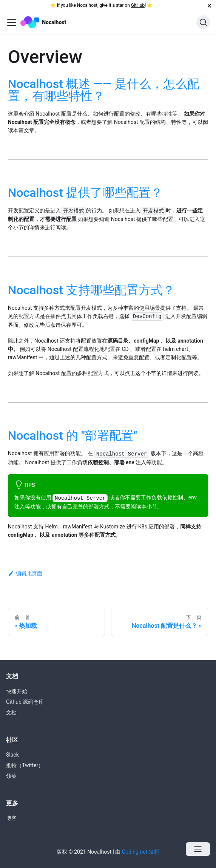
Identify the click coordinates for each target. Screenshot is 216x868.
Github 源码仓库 (25, 702)
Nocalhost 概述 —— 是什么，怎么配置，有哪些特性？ (104, 90)
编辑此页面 (25, 573)
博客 (11, 818)
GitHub (138, 5)
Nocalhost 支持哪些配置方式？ (91, 290)
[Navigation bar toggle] (12, 22)
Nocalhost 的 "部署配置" (73, 436)
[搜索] (203, 22)
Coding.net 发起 (141, 852)
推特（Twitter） (25, 765)
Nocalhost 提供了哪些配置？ (85, 193)
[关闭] (209, 5)
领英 (11, 776)
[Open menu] (198, 849)
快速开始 (17, 691)
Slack (12, 755)
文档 (11, 712)
